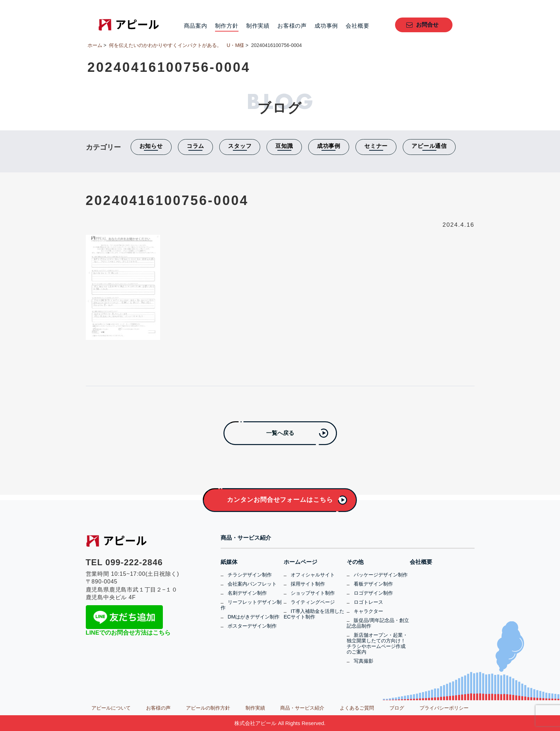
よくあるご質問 (357, 708)
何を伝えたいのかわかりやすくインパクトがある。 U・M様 (177, 45)
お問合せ (427, 25)
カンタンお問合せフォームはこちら (280, 500)
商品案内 (196, 26)
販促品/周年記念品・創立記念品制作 (378, 623)
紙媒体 (229, 562)
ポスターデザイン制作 (252, 626)
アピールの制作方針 (208, 708)
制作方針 (227, 26)
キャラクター (368, 611)
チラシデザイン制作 (250, 575)
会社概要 (357, 26)
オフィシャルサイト (313, 575)
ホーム (95, 45)
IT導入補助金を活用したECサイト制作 (314, 614)
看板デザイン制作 (373, 584)
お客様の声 (292, 26)
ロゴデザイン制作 (373, 593)
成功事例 (326, 26)
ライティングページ (313, 602)
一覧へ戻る (280, 433)
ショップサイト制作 (313, 593)
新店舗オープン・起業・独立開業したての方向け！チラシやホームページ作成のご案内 (377, 643)
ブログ (397, 708)
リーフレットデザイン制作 (251, 605)
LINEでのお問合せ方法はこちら (128, 633)
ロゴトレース (368, 602)
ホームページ (300, 562)
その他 (355, 562)
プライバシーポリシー (444, 708)
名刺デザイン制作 (247, 593)
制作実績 (258, 26)
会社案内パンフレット (252, 584)
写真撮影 (364, 661)
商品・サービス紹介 (246, 538)
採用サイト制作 (308, 584)
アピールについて (111, 708)
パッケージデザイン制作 (381, 575)
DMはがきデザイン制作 (254, 617)
